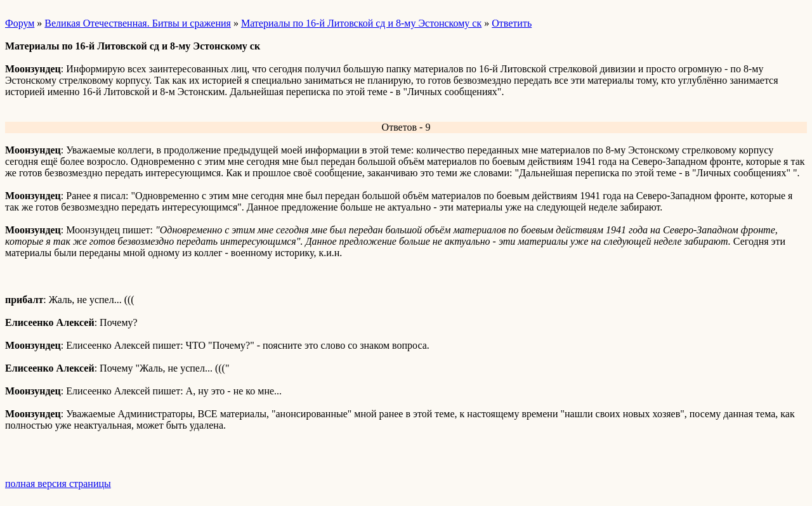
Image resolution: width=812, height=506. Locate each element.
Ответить (512, 23)
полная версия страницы (58, 483)
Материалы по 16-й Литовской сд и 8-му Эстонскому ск (361, 23)
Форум (20, 23)
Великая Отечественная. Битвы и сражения (138, 23)
